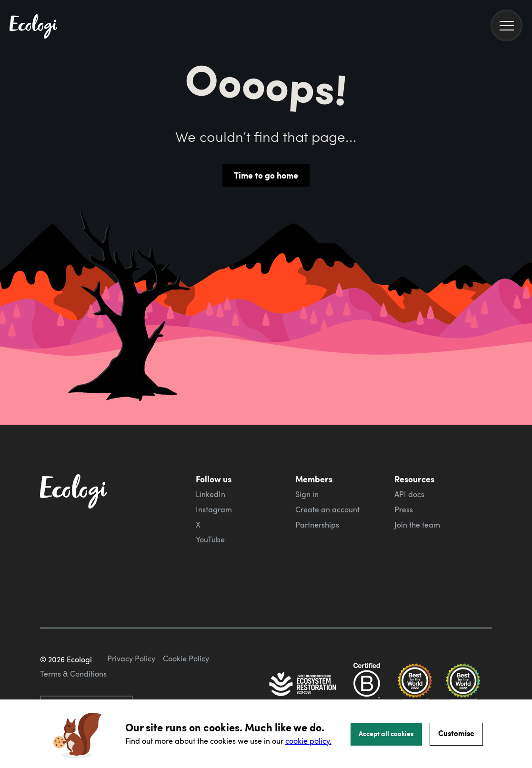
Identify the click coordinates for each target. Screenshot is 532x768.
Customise (456, 733)
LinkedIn (211, 494)
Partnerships (317, 525)
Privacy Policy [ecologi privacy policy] (131, 658)
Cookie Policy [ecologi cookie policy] (186, 658)
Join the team (417, 525)
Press (404, 509)
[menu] (507, 25)
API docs (409, 494)
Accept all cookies (386, 733)
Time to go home (266, 175)
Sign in (307, 494)
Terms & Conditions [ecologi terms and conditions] (73, 674)
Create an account (327, 509)
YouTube (210, 539)
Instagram (214, 509)
